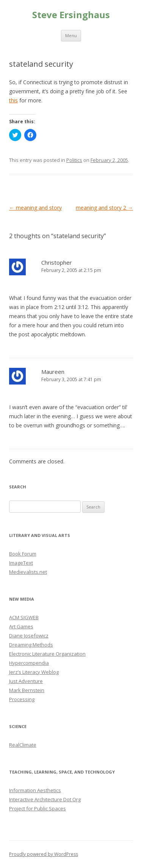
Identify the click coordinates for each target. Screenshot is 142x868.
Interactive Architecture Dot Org (45, 799)
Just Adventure (26, 681)
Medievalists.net (28, 572)
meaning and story (35, 208)
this (13, 100)
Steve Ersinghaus (71, 15)
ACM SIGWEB (24, 617)
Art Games (21, 626)
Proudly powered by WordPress (44, 854)
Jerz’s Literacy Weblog (34, 672)
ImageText (21, 563)
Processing (22, 699)
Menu (71, 35)
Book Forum (23, 554)
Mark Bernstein (27, 690)
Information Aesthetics (35, 790)
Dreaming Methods (31, 645)
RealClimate (23, 745)
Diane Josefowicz (29, 636)
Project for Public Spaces (37, 808)
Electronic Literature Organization (47, 654)
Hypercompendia (29, 663)
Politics (74, 160)
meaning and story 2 (104, 208)
